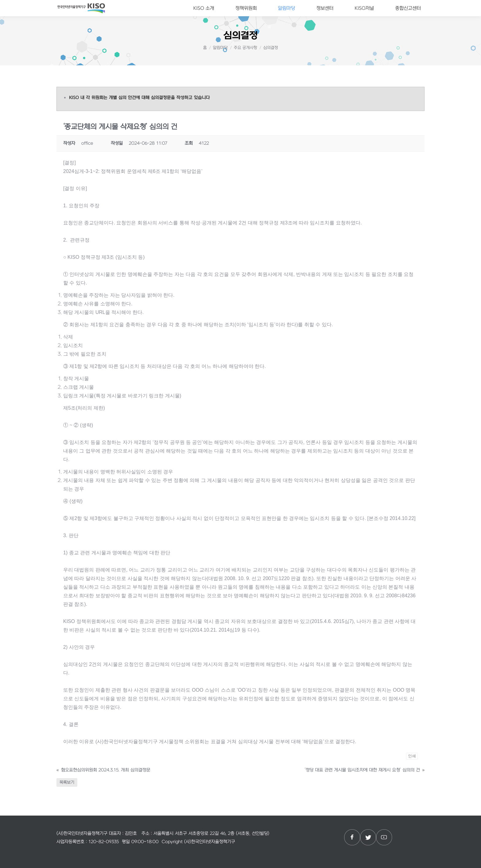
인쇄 (412, 756)
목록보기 (67, 782)
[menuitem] (204, 8)
